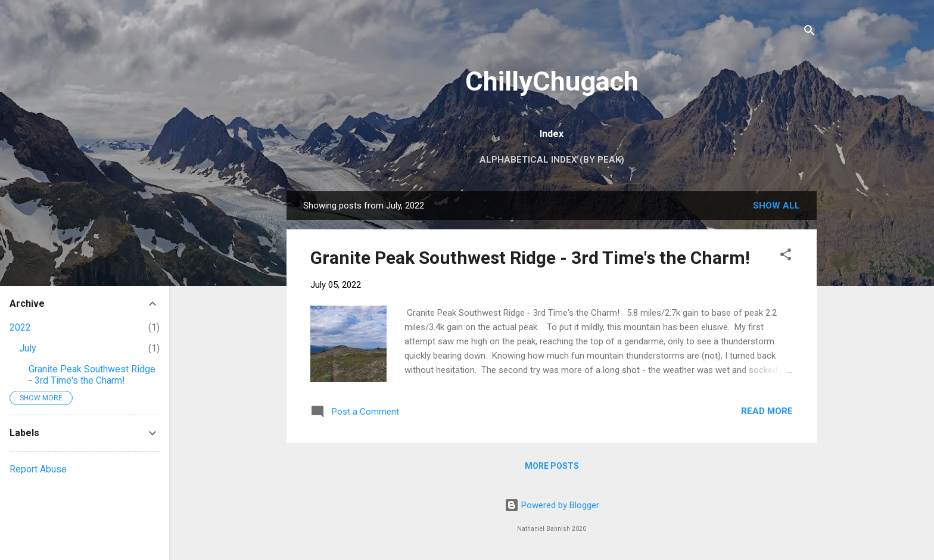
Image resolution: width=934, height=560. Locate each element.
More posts (552, 466)
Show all (776, 206)
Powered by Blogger (552, 505)
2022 (20, 327)
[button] (786, 256)
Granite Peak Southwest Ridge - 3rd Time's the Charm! (530, 258)
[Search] (810, 32)
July (28, 348)
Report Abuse (38, 469)
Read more (767, 411)
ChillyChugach (552, 81)
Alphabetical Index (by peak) (552, 160)
